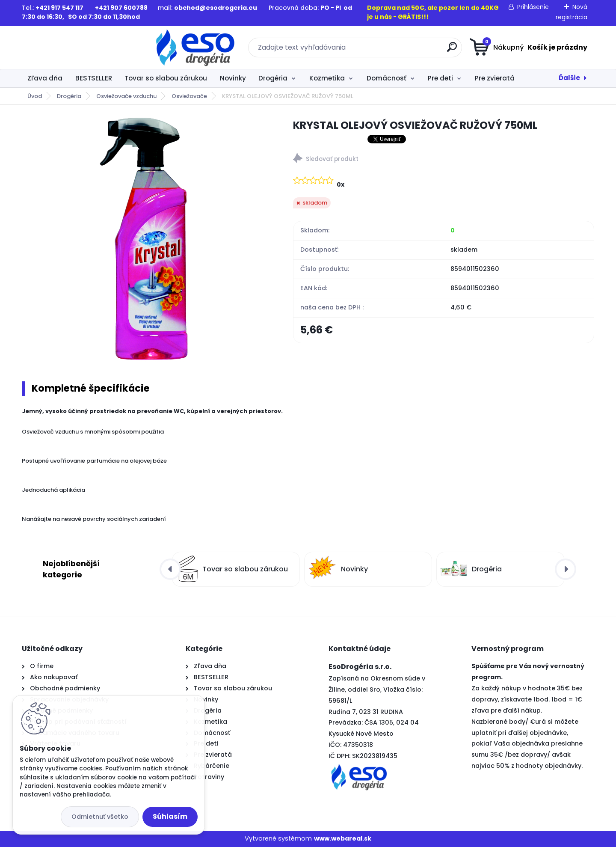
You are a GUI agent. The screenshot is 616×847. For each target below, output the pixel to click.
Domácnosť (386, 78)
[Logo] (74, 48)
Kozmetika (327, 78)
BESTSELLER (94, 78)
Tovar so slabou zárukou (166, 78)
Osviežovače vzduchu (126, 96)
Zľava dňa (45, 78)
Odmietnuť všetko (100, 817)
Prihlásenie (533, 7)
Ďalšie (569, 78)
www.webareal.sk (343, 838)
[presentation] (170, 569)
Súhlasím (170, 816)
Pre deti (440, 78)
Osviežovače (189, 96)
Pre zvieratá (495, 78)
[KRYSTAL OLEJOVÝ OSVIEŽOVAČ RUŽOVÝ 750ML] (144, 240)
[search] (392, 50)
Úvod (35, 96)
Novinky (233, 78)
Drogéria (273, 78)
